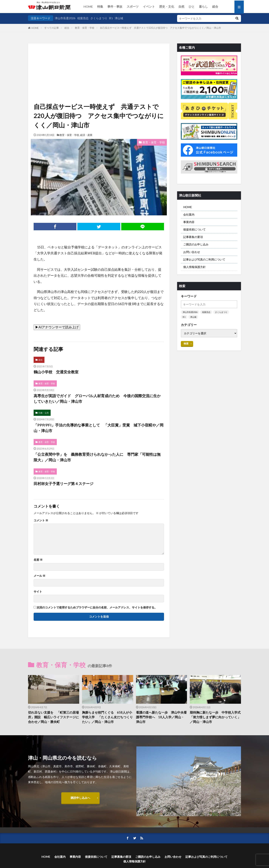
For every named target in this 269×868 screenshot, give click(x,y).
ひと (192, 6)
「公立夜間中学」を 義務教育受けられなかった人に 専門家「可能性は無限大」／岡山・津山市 (97, 457)
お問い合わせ (192, 252)
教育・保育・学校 (85, 28)
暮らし (203, 6)
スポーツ (133, 6)
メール (40, 576)
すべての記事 (52, 28)
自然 (181, 6)
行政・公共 (44, 413)
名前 (38, 560)
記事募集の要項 (193, 237)
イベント (149, 6)
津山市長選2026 (65, 18)
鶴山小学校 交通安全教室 (56, 372)
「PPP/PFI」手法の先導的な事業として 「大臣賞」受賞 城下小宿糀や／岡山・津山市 (99, 428)
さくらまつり (99, 18)
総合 (215, 6)
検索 (186, 343)
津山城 (119, 18)
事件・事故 (115, 6)
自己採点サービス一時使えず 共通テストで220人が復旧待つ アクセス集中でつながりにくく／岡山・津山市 (160, 28)
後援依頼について (194, 229)
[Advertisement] (99, 62)
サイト (38, 592)
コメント (41, 520)
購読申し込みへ (80, 798)
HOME (88, 6)
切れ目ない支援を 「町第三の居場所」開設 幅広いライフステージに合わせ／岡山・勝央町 (53, 717)
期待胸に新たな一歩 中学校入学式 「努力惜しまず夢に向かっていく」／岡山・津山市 (215, 717)
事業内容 (189, 222)
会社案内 (189, 214)
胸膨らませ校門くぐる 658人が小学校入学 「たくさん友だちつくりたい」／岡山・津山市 (107, 717)
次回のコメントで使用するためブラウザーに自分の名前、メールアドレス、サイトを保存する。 (97, 607)
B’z (111, 18)
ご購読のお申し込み (196, 244)
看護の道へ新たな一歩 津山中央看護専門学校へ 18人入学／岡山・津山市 (161, 717)
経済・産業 (86, 135)
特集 (100, 6)
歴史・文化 (167, 6)
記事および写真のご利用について (204, 259)
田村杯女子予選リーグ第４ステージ (64, 484)
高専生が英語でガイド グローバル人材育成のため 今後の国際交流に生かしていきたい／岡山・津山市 (97, 398)
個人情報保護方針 (194, 267)
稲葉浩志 (83, 18)
